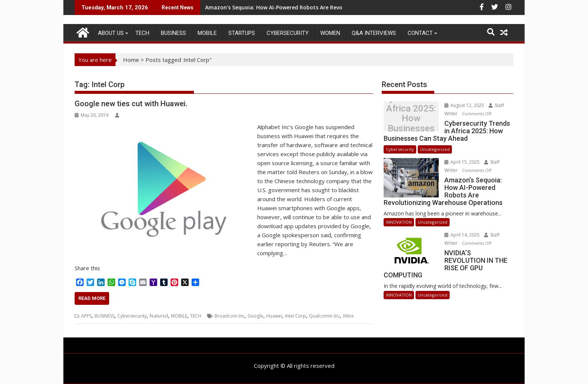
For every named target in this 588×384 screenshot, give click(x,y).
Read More (92, 298)
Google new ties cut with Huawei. (131, 104)
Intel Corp (295, 316)
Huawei (274, 316)
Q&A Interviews (374, 33)
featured (159, 316)
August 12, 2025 (465, 105)
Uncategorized (435, 149)
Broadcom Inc (229, 316)
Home (131, 60)
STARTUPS (242, 33)
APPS (86, 316)
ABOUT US (111, 33)
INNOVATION (399, 222)
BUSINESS (173, 33)
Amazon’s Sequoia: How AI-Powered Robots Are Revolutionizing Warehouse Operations (319, 7)
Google (255, 316)
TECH (142, 33)
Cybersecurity (288, 33)
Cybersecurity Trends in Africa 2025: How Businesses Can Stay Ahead (411, 118)
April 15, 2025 (463, 162)
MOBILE (207, 33)
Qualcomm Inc (324, 316)
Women (330, 33)
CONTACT (420, 33)
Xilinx (348, 316)
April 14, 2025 (463, 235)
